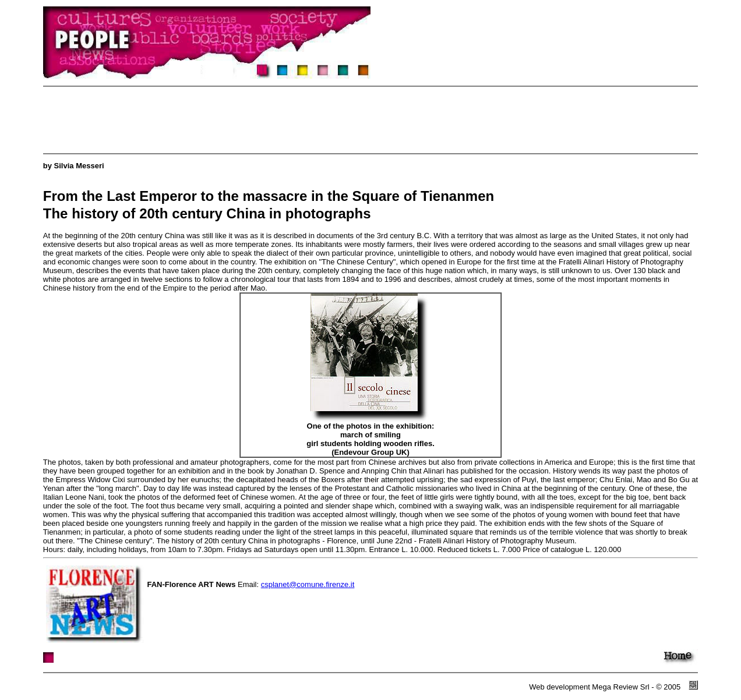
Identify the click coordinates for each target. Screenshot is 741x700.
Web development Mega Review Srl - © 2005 (607, 687)
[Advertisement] (255, 120)
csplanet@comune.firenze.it (308, 584)
